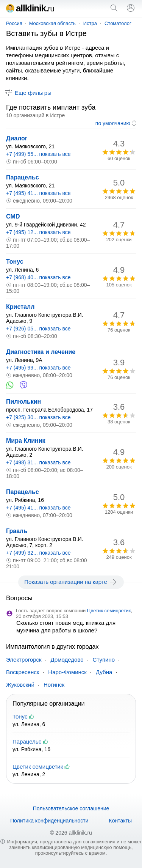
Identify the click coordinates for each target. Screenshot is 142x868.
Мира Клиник (26, 441)
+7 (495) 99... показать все (38, 368)
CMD (13, 216)
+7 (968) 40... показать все (38, 277)
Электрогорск (24, 660)
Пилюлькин (23, 402)
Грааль (17, 531)
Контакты (120, 821)
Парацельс (23, 177)
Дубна (104, 672)
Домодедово (67, 660)
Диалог (17, 138)
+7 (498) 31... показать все (38, 462)
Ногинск (54, 685)
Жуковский (20, 685)
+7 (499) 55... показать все (38, 154)
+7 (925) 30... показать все (38, 417)
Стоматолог (118, 23)
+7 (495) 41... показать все (38, 193)
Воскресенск (23, 672)
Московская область (52, 23)
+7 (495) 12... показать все (38, 232)
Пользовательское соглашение (71, 808)
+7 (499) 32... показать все (38, 553)
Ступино (104, 660)
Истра (90, 23)
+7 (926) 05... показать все (38, 329)
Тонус (15, 262)
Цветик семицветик (109, 611)
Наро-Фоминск (67, 672)
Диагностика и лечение (41, 352)
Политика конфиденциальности (49, 821)
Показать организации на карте (71, 582)
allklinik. (30, 8)
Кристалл (20, 307)
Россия (14, 23)
